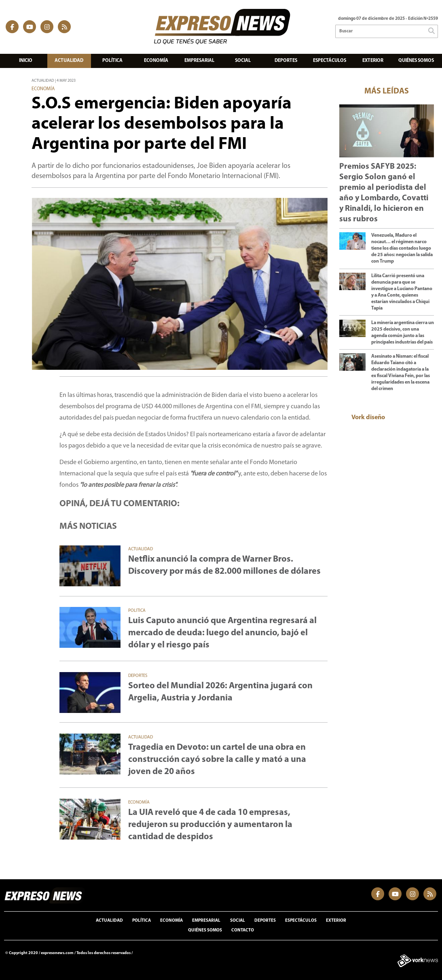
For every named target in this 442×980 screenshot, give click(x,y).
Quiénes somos (416, 61)
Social (243, 61)
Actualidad (69, 61)
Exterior (373, 61)
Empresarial (199, 61)
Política (112, 61)
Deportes (286, 61)
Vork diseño (368, 418)
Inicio (26, 61)
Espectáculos (330, 61)
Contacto (243, 930)
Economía (156, 61)
